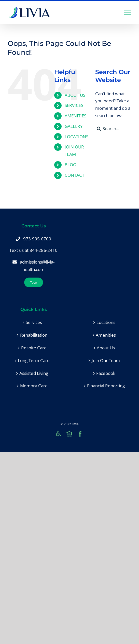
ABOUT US (75, 95)
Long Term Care (34, 360)
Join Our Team (106, 360)
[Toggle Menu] (128, 12)
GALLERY (74, 126)
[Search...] (113, 128)
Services (34, 322)
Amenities (106, 335)
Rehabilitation (34, 335)
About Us (106, 348)
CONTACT (74, 175)
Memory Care (34, 386)
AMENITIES (75, 116)
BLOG (70, 165)
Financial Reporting (106, 386)
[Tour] (34, 282)
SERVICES (74, 105)
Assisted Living (34, 373)
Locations (106, 322)
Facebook (106, 373)
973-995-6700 (37, 239)
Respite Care (34, 348)
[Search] (99, 128)
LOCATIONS (77, 137)
